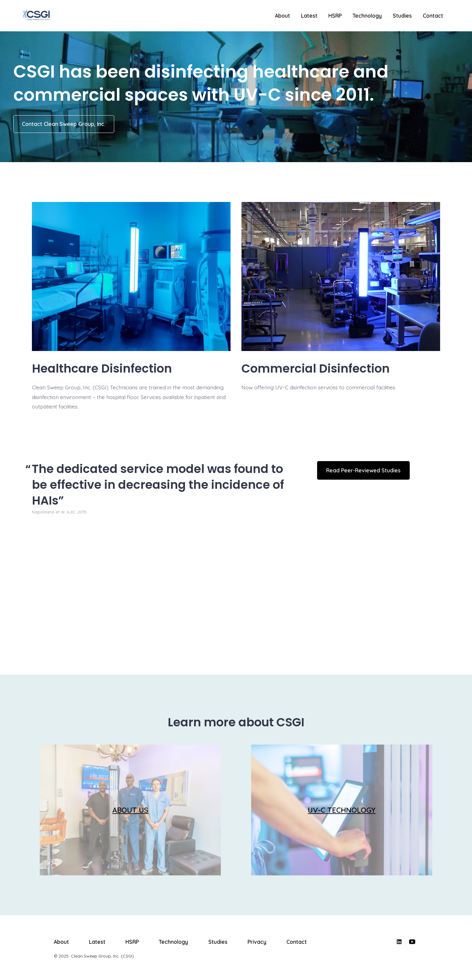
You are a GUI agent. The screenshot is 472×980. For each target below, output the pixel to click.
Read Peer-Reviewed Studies (363, 470)
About (282, 16)
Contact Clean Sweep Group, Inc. (64, 124)
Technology (367, 16)
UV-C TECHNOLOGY (342, 810)
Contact (433, 16)
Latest (309, 16)
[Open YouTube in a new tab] (412, 942)
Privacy (257, 942)
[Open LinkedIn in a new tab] (399, 942)
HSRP (335, 16)
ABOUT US (130, 810)
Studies (402, 16)
